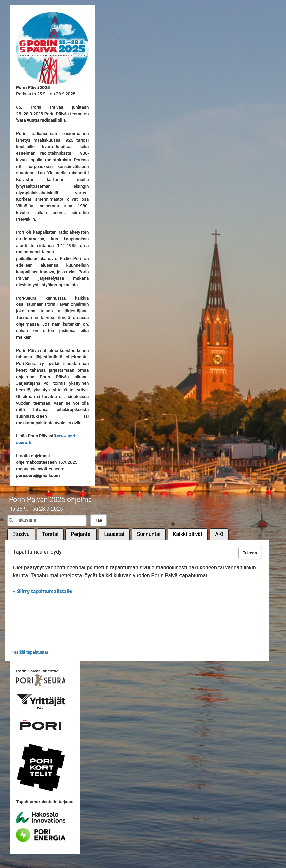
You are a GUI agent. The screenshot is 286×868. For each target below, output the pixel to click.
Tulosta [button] (250, 553)
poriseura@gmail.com (38, 475)
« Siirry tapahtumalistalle (43, 591)
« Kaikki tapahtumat (29, 652)
